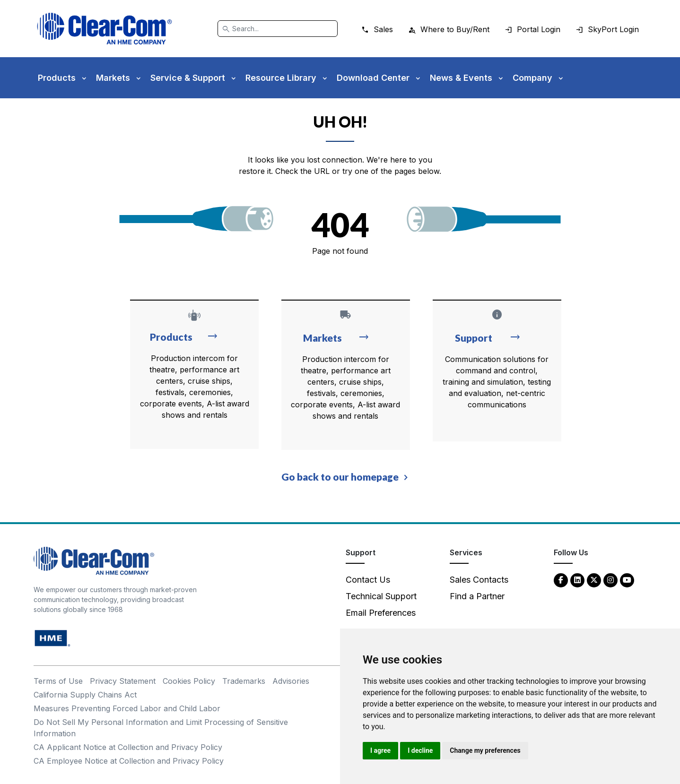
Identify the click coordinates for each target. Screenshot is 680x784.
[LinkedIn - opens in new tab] (577, 580)
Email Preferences (381, 613)
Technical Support (381, 596)
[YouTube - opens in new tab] (627, 580)
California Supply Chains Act (85, 695)
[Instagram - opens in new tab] (610, 580)
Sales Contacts (479, 580)
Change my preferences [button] (485, 750)
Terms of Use (58, 681)
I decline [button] (420, 750)
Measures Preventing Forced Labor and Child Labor (127, 708)
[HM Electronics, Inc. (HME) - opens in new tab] (52, 638)
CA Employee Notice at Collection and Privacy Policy (129, 761)
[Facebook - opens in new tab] (561, 580)
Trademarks (244, 681)
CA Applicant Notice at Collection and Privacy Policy (128, 747)
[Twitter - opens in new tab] (594, 580)
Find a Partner (477, 596)
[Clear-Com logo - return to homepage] (105, 29)
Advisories (291, 681)
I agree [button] (380, 750)
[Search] (278, 29)
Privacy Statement (123, 681)
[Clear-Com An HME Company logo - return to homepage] (94, 560)
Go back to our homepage (340, 477)
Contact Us (368, 580)
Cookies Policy (189, 681)
